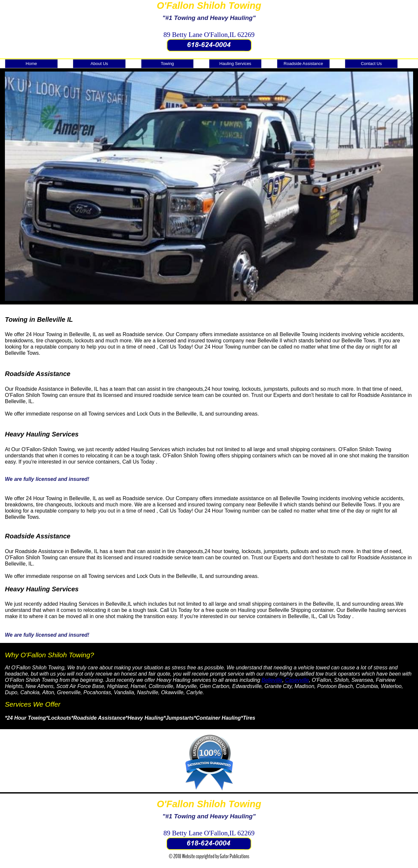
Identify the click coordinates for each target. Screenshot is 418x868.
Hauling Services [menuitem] (235, 64)
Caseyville (297, 680)
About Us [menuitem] (99, 64)
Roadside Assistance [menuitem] (304, 64)
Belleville (272, 680)
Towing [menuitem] (167, 64)
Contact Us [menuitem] (371, 64)
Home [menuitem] (32, 64)
